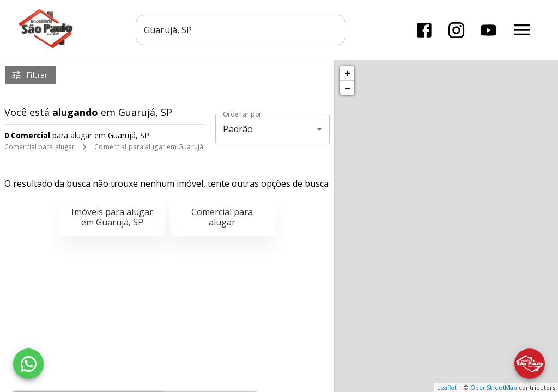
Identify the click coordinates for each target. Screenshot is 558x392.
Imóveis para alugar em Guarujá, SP (112, 217)
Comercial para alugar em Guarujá (149, 147)
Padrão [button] (238, 129)
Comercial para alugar (40, 147)
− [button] (348, 88)
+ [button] (347, 73)
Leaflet (447, 387)
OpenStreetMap (494, 387)
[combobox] (241, 30)
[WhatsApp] (28, 364)
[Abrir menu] (522, 30)
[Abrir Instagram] (456, 30)
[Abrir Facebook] (424, 30)
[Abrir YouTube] (489, 30)
